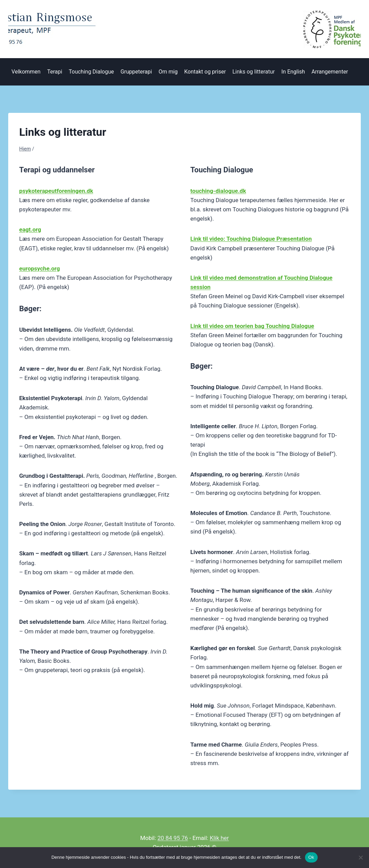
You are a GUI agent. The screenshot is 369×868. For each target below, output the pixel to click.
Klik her (219, 838)
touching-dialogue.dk (218, 191)
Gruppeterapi (136, 72)
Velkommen (26, 72)
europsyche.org (40, 268)
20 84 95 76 (173, 838)
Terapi (55, 72)
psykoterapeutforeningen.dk (56, 191)
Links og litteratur (254, 72)
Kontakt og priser (205, 72)
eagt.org (30, 229)
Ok (311, 857)
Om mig (168, 72)
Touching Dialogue (91, 72)
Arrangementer (330, 72)
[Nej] (360, 857)
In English (293, 72)
